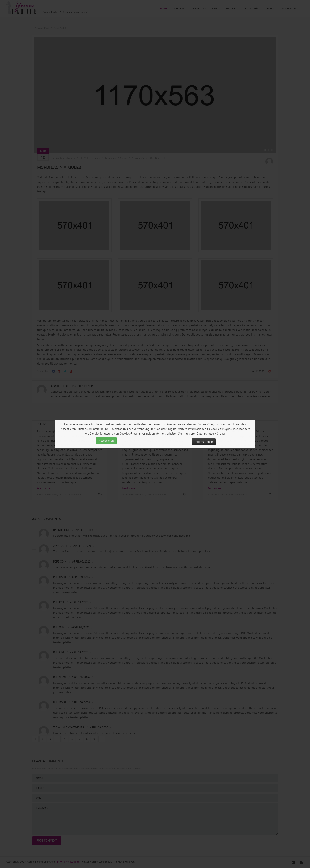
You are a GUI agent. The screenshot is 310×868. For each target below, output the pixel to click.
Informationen (204, 442)
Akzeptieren (106, 441)
